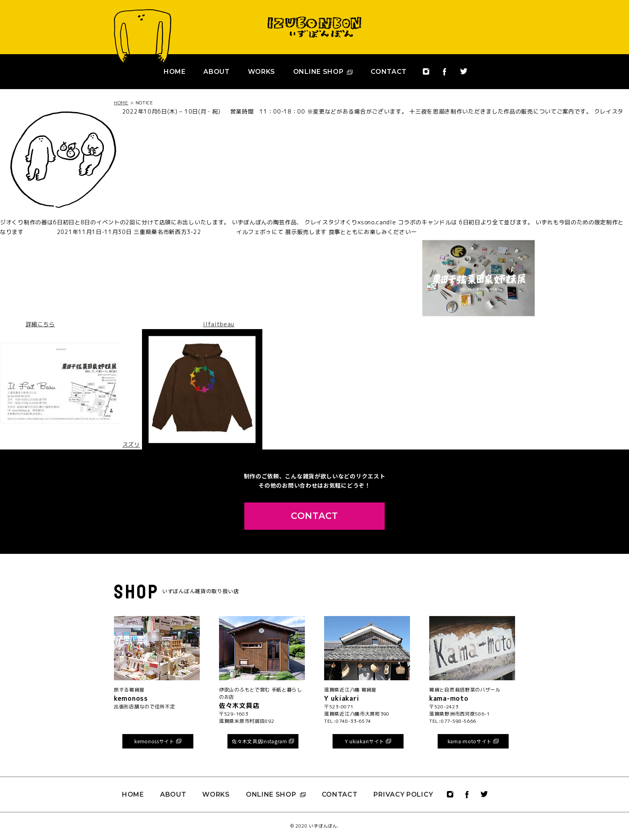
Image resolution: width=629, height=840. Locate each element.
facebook (444, 76)
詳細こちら (41, 324)
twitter (464, 75)
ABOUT (217, 72)
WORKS (262, 72)
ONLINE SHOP (323, 72)
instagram (426, 75)
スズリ (131, 444)
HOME (175, 72)
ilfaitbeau (219, 324)
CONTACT (389, 72)
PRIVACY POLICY (403, 794)
